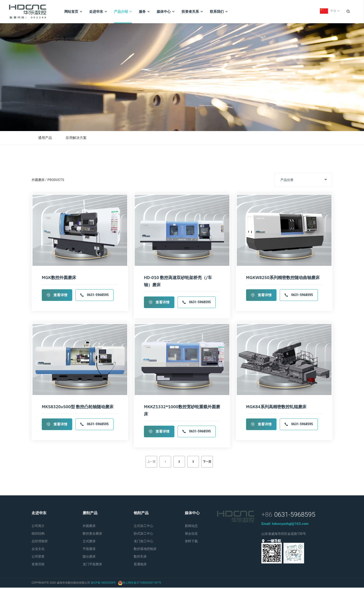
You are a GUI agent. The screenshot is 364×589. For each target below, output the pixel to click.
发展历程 (38, 566)
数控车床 (140, 558)
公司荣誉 (38, 558)
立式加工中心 (143, 527)
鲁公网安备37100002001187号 (142, 584)
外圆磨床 (89, 527)
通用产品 (45, 139)
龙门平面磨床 (92, 566)
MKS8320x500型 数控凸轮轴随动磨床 (78, 408)
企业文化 (38, 550)
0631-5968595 (94, 296)
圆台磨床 (89, 558)
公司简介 (38, 527)
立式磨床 (89, 543)
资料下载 (191, 543)
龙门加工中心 (143, 543)
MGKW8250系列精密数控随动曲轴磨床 (283, 279)
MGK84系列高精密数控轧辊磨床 (276, 408)
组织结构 (38, 535)
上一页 (151, 463)
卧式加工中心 (143, 535)
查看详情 (57, 296)
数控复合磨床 (92, 535)
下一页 (207, 463)
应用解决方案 (78, 139)
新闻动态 (191, 527)
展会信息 (191, 535)
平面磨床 (89, 550)
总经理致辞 (40, 543)
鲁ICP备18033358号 (103, 584)
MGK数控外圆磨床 (59, 279)
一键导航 (271, 542)
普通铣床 (140, 566)
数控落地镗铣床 (145, 550)
